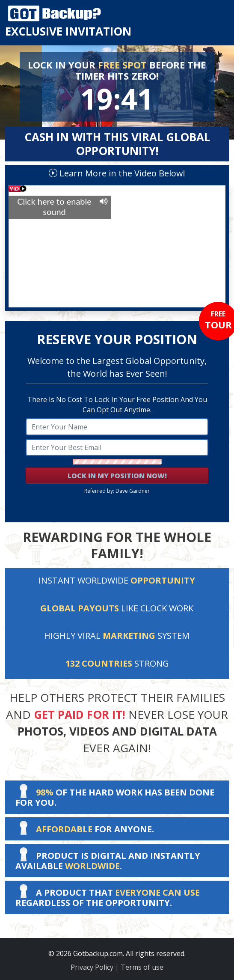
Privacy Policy (92, 967)
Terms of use (142, 967)
